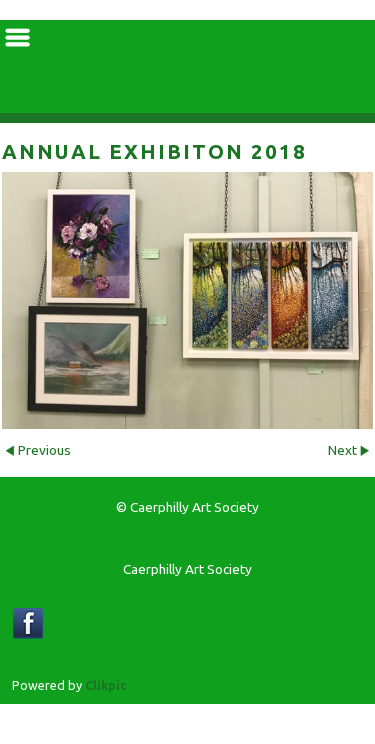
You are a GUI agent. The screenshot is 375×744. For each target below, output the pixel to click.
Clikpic (106, 685)
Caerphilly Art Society (187, 66)
